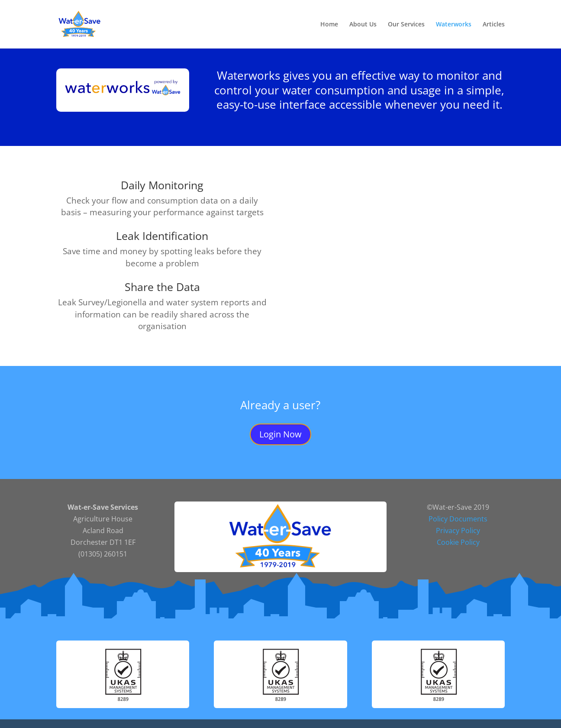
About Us (363, 25)
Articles (494, 25)
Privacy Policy (458, 531)
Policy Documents (458, 519)
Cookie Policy (458, 542)
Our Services (406, 25)
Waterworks (454, 25)
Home (329, 25)
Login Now (280, 434)
